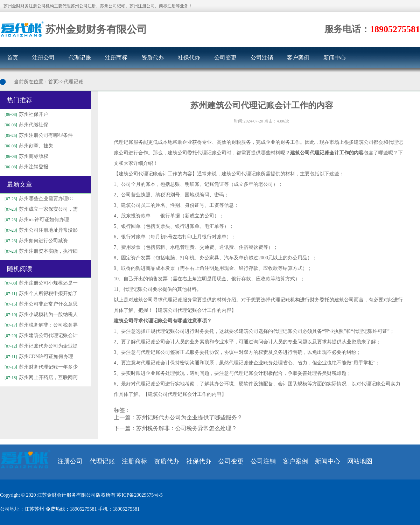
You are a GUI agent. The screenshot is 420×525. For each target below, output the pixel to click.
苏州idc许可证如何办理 (36, 220)
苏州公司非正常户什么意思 (40, 304)
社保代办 (189, 58)
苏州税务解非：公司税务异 (40, 325)
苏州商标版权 (26, 156)
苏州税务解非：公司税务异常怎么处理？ (187, 428)
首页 (13, 58)
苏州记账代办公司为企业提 (40, 346)
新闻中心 (335, 58)
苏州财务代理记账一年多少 (40, 367)
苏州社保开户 (26, 114)
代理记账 (80, 58)
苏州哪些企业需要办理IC (38, 199)
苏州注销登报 (26, 167)
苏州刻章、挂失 (28, 146)
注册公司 (43, 58)
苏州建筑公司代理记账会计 (40, 335)
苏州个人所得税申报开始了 (40, 293)
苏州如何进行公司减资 (35, 241)
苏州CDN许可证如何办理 (38, 356)
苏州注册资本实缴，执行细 (40, 251)
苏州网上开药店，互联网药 (40, 377)
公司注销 (262, 58)
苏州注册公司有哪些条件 (38, 135)
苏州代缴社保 (26, 125)
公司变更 (225, 58)
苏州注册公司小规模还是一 (40, 283)
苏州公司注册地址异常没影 (40, 230)
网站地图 (360, 461)
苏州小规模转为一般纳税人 (40, 314)
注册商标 (116, 58)
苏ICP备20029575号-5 (139, 495)
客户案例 (298, 58)
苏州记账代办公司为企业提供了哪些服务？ (189, 417)
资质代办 (153, 58)
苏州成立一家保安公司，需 (40, 209)
